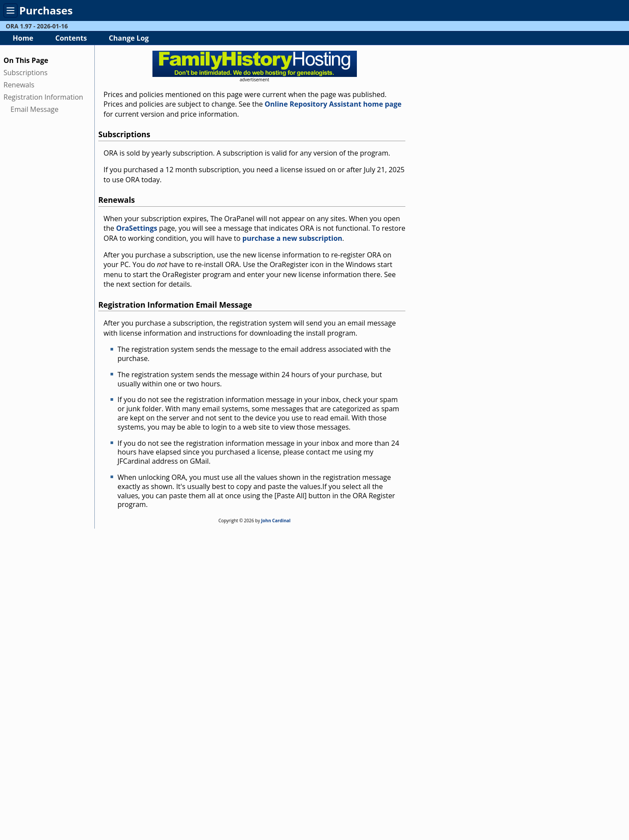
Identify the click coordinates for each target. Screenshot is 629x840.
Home (23, 38)
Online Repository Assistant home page (333, 104)
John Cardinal (276, 521)
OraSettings (137, 228)
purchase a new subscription (292, 238)
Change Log (129, 38)
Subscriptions (26, 73)
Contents (71, 38)
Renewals (19, 85)
